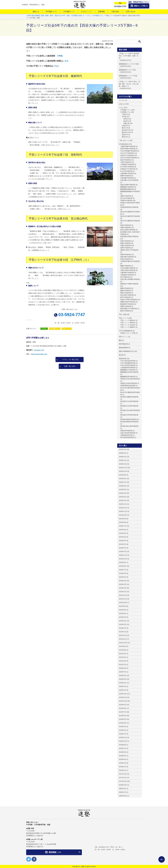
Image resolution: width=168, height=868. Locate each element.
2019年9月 (122, 705)
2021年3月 (122, 657)
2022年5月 (122, 617)
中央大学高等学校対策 (128, 365)
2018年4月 (122, 759)
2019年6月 (122, 716)
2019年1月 (122, 734)
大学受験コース (69, 12)
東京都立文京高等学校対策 (129, 406)
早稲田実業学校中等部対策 (129, 207)
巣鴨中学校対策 (126, 176)
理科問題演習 (123, 344)
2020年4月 (122, 683)
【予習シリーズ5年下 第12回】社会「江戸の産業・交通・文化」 (129, 56)
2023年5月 (122, 577)
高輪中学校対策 (126, 306)
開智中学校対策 (126, 291)
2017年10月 (123, 781)
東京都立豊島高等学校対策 (129, 422)
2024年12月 (123, 508)
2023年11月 (123, 555)
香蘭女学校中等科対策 (128, 302)
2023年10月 (123, 559)
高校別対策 (123, 359)
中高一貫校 (123, 314)
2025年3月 (122, 497)
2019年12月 (123, 694)
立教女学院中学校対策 (128, 270)
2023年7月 (122, 570)
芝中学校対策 (125, 277)
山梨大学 (125, 126)
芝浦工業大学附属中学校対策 (130, 279)
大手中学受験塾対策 (126, 331)
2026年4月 (122, 449)
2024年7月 (122, 526)
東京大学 (125, 128)
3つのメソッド (86, 12)
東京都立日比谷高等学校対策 (130, 410)
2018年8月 (122, 745)
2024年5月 (122, 533)
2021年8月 (122, 646)
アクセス (122, 100)
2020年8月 (122, 668)
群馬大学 (125, 137)
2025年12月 (123, 464)
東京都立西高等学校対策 (129, 419)
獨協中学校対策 (126, 266)
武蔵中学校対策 (126, 246)
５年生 (60, 56)
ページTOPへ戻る (162, 859)
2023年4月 (122, 581)
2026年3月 (122, 453)
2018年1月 (122, 770)
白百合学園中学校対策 (128, 268)
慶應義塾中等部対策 (127, 187)
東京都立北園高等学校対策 (129, 397)
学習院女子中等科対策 (128, 169)
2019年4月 (122, 723)
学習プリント (123, 337)
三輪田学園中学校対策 (128, 146)
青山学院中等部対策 (127, 295)
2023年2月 (122, 588)
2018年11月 (123, 737)
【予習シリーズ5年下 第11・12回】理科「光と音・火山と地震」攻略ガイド (129, 84)
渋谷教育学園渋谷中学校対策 (130, 261)
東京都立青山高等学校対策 (129, 426)
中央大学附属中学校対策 (129, 151)
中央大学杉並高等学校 (128, 361)
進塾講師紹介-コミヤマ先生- (128, 76)
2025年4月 (122, 493)
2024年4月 (122, 537)
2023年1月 (122, 592)
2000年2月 (122, 789)
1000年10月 (123, 796)
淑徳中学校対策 (126, 259)
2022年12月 (123, 595)
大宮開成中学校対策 (127, 164)
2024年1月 (122, 548)
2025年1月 (122, 504)
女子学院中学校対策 (127, 167)
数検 (120, 340)
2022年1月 (122, 632)
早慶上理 (126, 123)
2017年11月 (123, 778)
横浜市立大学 (126, 132)
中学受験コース (51, 12)
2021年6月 (122, 650)
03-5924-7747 (72, 315)
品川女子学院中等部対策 (129, 158)
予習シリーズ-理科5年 (128, 323)
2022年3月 (122, 624)
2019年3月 (122, 727)
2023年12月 (123, 551)
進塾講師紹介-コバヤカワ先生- (129, 64)
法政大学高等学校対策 (128, 433)
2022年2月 (122, 628)
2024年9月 (122, 519)
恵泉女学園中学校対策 (128, 185)
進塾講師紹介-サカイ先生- (128, 70)
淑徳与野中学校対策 (127, 257)
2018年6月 (122, 752)
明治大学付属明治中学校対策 (130, 221)
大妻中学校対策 (126, 162)
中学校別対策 (123, 144)
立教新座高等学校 (126, 435)
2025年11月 (123, 468)
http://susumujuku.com (39, 354)
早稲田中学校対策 (126, 200)
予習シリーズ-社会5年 (128, 325)
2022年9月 (122, 606)
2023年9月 (122, 562)
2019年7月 (122, 712)
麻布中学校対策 (126, 311)
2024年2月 (122, 544)
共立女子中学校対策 (127, 153)
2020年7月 (122, 672)
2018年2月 (122, 767)
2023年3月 (122, 584)
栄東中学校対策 (126, 241)
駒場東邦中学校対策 (127, 304)
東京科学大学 (126, 130)
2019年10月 (123, 701)
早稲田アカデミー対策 (128, 333)
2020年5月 (122, 679)
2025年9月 (122, 475)
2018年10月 (123, 741)
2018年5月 (122, 756)
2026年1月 (122, 460)
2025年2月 (122, 500)
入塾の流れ (115, 12)
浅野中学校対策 (126, 248)
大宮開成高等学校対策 (128, 368)
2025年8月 (122, 479)
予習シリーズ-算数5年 (128, 327)
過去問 (121, 355)
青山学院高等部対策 (127, 437)
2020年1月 (122, 690)
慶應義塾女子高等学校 (128, 370)
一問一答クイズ (124, 141)
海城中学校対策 (126, 255)
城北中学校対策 (126, 160)
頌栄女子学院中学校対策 (129, 300)
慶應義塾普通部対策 (127, 189)
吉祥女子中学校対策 (127, 155)
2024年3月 (122, 541)
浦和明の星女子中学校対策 (129, 250)
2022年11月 (123, 599)
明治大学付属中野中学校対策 (130, 216)
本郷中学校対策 (126, 227)
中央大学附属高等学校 (128, 363)
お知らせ (122, 104)
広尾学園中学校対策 (127, 178)
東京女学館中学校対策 (128, 230)
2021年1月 (122, 665)
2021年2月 (122, 661)
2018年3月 (122, 763)
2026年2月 (122, 457)
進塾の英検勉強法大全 (126, 351)
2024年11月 (123, 511)
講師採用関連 (123, 348)
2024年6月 (122, 530)
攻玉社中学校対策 (126, 198)
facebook (34, 859)
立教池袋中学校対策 (127, 275)
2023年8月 (122, 566)
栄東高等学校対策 (126, 431)
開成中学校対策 (126, 288)
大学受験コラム (126, 112)
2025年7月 (122, 482)
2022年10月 (123, 603)
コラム (44, 329)
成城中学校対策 (126, 196)
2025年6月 (122, 486)
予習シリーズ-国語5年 (128, 320)
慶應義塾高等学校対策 (128, 377)
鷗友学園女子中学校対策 (129, 309)
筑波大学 (125, 135)
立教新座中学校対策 (127, 273)
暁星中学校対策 (126, 225)
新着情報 (101, 12)
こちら (66, 61)
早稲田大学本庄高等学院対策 (130, 379)
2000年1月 (122, 792)
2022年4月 (122, 621)
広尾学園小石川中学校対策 (129, 180)
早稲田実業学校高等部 (128, 386)
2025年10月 (123, 471)
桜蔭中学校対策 (126, 243)
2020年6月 (122, 675)
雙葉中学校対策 (126, 293)
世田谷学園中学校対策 (128, 149)
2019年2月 (122, 730)
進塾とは (36, 12)
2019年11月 (123, 697)
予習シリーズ (67, 329)
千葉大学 (125, 114)
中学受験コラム (55, 329)
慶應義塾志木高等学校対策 (129, 372)
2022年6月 (122, 613)
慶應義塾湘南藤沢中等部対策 (130, 191)
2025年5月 (122, 490)
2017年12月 (123, 774)
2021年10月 (123, 643)
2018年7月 (122, 748)
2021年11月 (123, 639)
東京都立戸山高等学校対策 (129, 401)
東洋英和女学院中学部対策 (129, 236)
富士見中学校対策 (126, 171)
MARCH (126, 119)
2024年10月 (123, 515)
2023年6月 (122, 573)
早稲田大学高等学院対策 (129, 383)
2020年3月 (122, 686)
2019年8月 (122, 708)
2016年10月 (123, 785)
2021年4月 (122, 654)
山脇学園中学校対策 (127, 173)
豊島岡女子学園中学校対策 (129, 284)
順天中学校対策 (126, 297)
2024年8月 (122, 522)
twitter (29, 859)
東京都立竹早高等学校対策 (129, 415)
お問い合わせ (131, 12)
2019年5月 (122, 719)
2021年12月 (123, 635)
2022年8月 (122, 610)
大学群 (124, 117)
